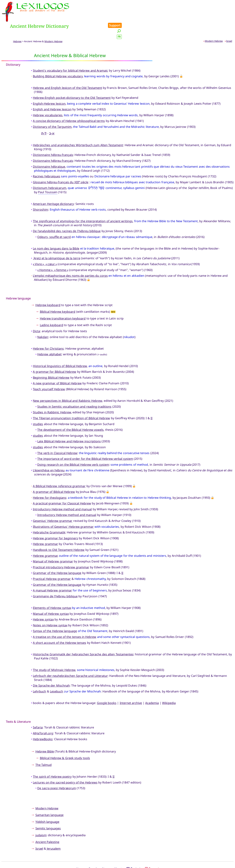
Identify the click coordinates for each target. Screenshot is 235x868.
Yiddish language (47, 805)
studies (38, 407)
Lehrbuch (39, 675)
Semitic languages (48, 812)
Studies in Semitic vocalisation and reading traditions (74, 390)
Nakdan (43, 320)
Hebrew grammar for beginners (55, 522)
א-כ (52, 117)
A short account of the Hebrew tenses (59, 626)
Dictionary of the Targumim (52, 110)
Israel (229, 24)
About (118, 852)
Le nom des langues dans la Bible (56, 232)
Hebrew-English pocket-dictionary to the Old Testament (72, 81)
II (151, 402)
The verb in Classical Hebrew (57, 436)
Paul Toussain (48, 176)
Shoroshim (40, 193)
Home (80, 852)
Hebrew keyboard (48, 288)
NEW (113, 295)
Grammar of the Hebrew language (57, 557)
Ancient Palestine (47, 825)
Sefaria (38, 711)
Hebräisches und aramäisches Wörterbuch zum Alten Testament (78, 129)
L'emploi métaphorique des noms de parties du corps (70, 259)
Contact (133, 852)
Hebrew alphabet (49, 338)
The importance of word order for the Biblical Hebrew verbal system (85, 442)
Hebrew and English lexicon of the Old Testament (67, 71)
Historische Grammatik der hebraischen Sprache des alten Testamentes (83, 638)
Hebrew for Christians (48, 332)
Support (225, 4)
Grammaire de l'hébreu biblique (55, 580)
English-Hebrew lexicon (49, 87)
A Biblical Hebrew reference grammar (59, 470)
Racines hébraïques (46, 160)
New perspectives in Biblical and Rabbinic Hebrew (67, 384)
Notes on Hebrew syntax (50, 609)
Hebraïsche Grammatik (49, 516)
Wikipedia (169, 686)
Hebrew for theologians (50, 481)
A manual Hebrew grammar (52, 574)
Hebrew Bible (45, 735)
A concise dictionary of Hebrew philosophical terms (69, 104)
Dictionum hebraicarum (49, 172)
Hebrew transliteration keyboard (63, 302)
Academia (152, 686)
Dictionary (13, 48)
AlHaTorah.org (43, 717)
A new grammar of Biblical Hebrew (57, 367)
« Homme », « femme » (53, 253)
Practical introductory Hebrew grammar (61, 551)
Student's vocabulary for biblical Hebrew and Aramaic (70, 54)
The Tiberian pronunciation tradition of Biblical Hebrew (71, 402)
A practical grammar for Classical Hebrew (62, 487)
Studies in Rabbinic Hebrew (52, 396)
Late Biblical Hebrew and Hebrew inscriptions (69, 425)
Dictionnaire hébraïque (49, 150)
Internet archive (131, 686)
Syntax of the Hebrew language (55, 615)
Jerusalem (54, 832)
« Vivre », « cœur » (45, 248)
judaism (41, 819)
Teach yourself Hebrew (49, 373)
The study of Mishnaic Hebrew (54, 653)
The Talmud (44, 748)
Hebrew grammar (45, 528)
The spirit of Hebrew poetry (52, 760)
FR (230, 15)
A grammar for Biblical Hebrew (55, 355)
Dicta (36, 315)
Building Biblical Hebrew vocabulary (58, 60)
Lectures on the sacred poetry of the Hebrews (65, 766)
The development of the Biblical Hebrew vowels (70, 413)
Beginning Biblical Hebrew (51, 361)
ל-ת (44, 117)
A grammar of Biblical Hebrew (54, 475)
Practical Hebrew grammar (52, 562)
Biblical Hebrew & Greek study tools (65, 742)
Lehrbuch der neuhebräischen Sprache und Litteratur (70, 659)
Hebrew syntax (43, 603)
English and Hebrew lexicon (52, 93)
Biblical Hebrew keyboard (58, 295)
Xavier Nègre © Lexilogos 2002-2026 (118, 858)
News (106, 852)
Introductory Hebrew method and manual (62, 493)
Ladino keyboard (51, 309)
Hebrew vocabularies (48, 99)
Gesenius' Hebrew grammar (53, 504)
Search (93, 852)
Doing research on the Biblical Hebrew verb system (73, 448)
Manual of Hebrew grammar (53, 545)
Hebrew (17, 25)
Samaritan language (49, 799)
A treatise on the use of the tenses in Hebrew (65, 620)
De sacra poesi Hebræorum (57, 772)
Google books (107, 686)
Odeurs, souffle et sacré (54, 220)
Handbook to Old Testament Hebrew (59, 533)
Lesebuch (57, 675)
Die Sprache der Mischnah (51, 669)
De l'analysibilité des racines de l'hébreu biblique (67, 214)
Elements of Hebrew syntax (52, 591)
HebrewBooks (43, 723)
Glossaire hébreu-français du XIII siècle (61, 166)
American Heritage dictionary (53, 187)
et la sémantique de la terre (56, 242)
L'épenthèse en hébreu (49, 454)
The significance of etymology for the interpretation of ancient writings (83, 205)
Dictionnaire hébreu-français (53, 138)
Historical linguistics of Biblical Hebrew (60, 349)
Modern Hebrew (53, 25)
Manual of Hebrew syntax (51, 597)
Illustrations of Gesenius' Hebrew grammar (63, 510)
